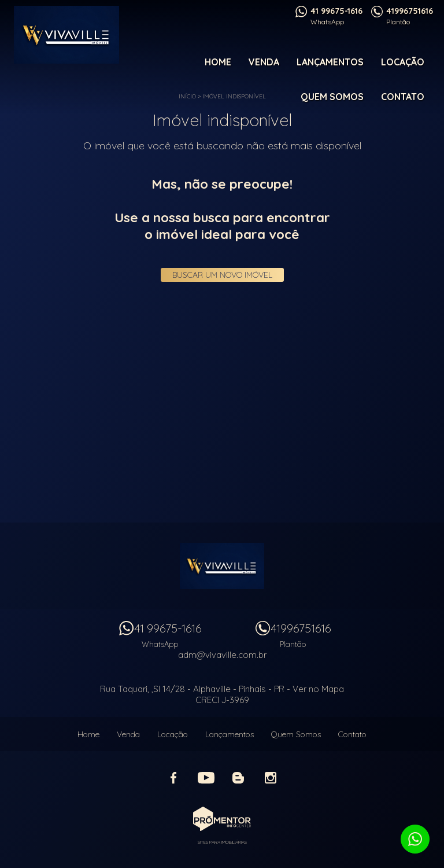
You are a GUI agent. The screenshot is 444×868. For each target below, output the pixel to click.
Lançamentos (330, 62)
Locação (403, 62)
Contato (403, 97)
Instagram (271, 778)
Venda (264, 62)
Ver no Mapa (318, 689)
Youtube (206, 778)
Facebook (173, 778)
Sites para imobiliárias (222, 842)
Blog (238, 778)
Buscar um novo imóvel (222, 275)
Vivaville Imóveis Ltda (222, 566)
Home (218, 62)
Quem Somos (332, 97)
